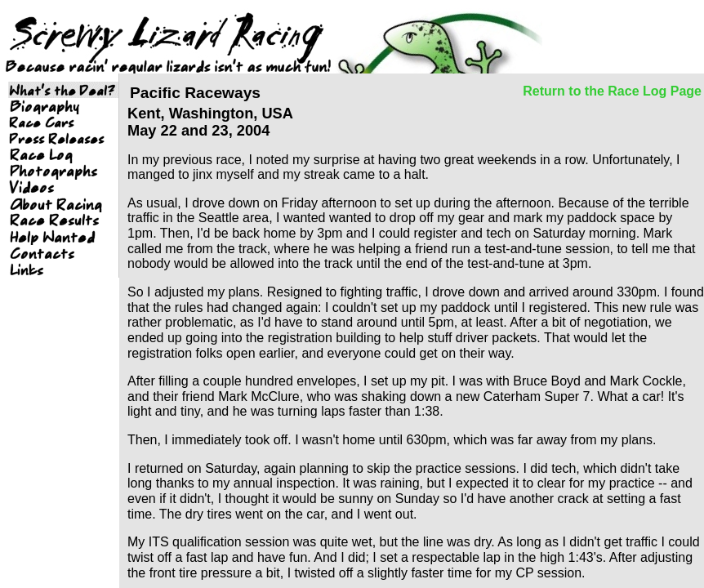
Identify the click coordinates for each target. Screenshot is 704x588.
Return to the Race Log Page (612, 91)
